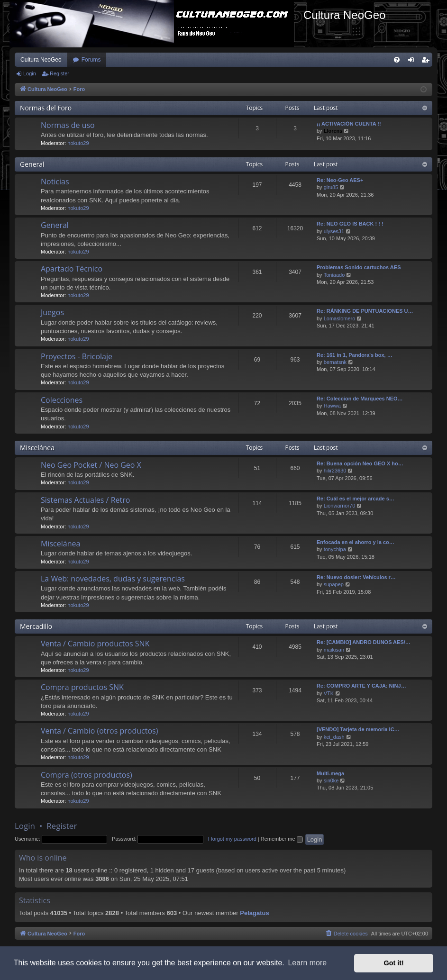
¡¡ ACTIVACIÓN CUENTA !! (349, 124)
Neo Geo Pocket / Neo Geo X (91, 465)
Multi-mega (330, 773)
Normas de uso (68, 125)
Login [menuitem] (413, 62)
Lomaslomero (340, 318)
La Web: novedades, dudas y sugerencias (113, 579)
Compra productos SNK (82, 687)
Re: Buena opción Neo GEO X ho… (360, 463)
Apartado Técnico (72, 269)
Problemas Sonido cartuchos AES (359, 267)
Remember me (282, 839)
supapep (334, 584)
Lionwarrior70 (340, 506)
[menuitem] (397, 60)
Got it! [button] (394, 963)
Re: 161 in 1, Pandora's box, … (355, 355)
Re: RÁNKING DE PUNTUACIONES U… (365, 311)
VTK (329, 693)
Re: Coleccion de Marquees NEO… (360, 399)
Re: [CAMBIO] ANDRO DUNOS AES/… (364, 642)
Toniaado (334, 275)
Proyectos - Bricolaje (77, 356)
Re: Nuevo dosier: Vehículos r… (356, 577)
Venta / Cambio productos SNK (95, 644)
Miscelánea (37, 448)
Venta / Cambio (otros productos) (99, 731)
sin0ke (331, 780)
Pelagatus (254, 913)
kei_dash (334, 737)
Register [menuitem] (427, 62)
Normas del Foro (46, 108)
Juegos (52, 312)
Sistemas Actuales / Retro (85, 500)
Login (30, 73)
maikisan (334, 650)
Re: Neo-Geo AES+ (340, 180)
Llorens (333, 131)
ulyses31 (334, 231)
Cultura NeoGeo (41, 60)
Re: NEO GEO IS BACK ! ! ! (350, 224)
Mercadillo (36, 626)
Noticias (55, 181)
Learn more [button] (307, 963)
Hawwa (332, 406)
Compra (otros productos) (87, 775)
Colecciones (62, 400)
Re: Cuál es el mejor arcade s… (356, 499)
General (32, 164)
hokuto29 (78, 143)
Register (59, 73)
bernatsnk (335, 362)
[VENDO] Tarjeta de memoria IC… (358, 729)
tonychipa (335, 549)
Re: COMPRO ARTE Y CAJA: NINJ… (361, 686)
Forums (91, 60)
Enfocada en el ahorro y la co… (356, 542)
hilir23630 (335, 471)
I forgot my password (232, 839)
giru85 (331, 187)
